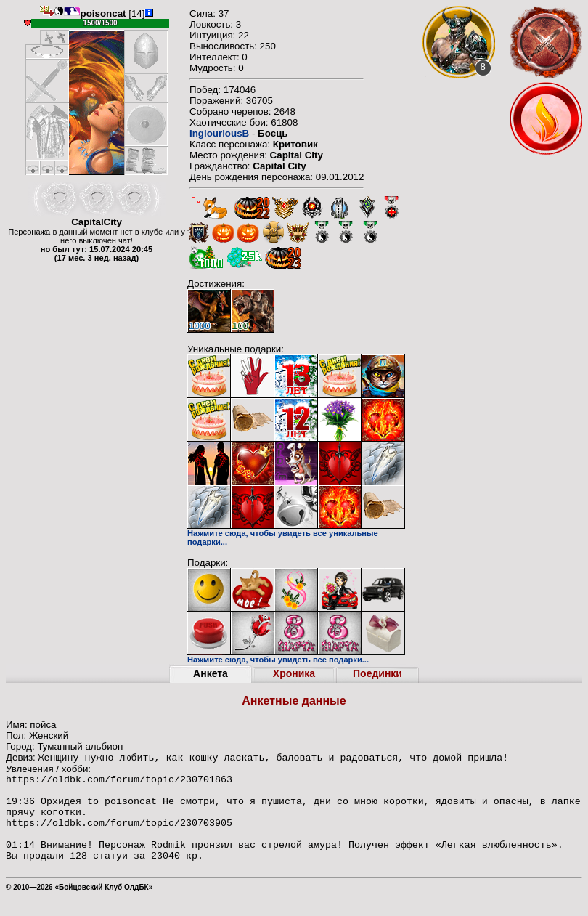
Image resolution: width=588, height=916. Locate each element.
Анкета (211, 673)
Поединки (377, 673)
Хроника (294, 673)
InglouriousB (219, 133)
